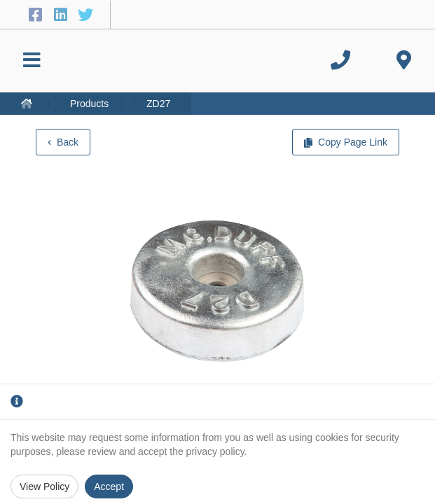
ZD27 (158, 104)
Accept (109, 486)
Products (89, 104)
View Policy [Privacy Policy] (44, 486)
